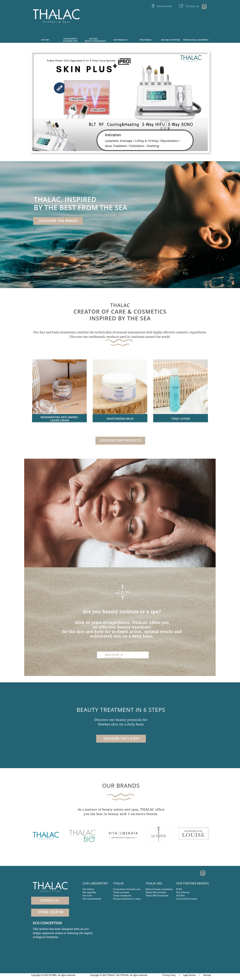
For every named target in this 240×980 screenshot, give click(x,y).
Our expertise (89, 892)
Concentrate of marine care (127, 889)
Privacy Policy (169, 975)
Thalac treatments (122, 895)
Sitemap (207, 975)
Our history (88, 889)
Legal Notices (189, 975)
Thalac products (121, 892)
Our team (87, 895)
